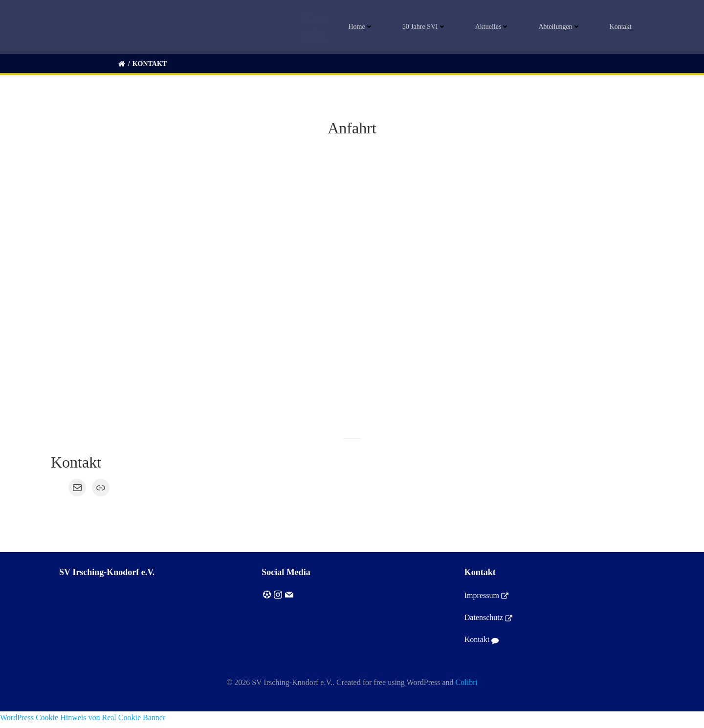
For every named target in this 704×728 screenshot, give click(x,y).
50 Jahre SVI (427, 28)
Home (364, 28)
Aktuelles (495, 28)
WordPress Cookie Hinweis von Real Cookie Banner (83, 722)
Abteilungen (562, 28)
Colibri (467, 688)
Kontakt (624, 28)
